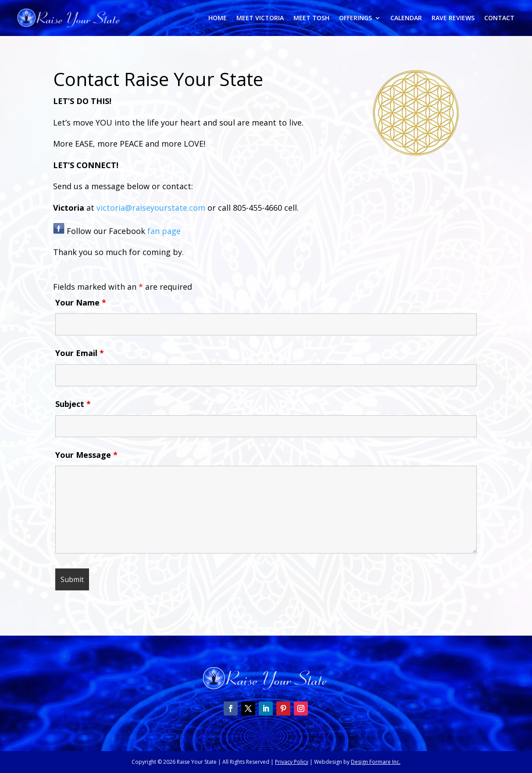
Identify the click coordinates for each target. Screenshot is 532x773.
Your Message (86, 455)
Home (218, 18)
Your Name (81, 302)
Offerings (355, 18)
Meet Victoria (260, 18)
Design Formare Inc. (376, 762)
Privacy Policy (292, 762)
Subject (73, 404)
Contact (499, 18)
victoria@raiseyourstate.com (151, 208)
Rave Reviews (453, 18)
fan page (164, 231)
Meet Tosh (311, 18)
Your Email (80, 353)
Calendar (406, 18)
